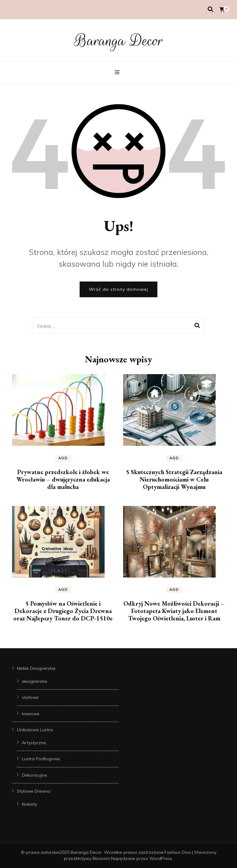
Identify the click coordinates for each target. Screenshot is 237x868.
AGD (63, 458)
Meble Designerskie (36, 668)
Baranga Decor (119, 41)
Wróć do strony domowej (118, 289)
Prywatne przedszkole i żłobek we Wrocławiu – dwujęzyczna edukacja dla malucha (63, 479)
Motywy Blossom (93, 858)
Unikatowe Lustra (35, 730)
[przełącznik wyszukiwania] (210, 9)
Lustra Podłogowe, (41, 759)
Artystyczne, (34, 743)
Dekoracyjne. (35, 775)
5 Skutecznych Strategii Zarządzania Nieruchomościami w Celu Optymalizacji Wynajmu (174, 479)
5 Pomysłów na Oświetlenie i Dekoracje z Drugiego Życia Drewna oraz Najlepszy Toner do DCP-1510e (63, 611)
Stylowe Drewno (34, 791)
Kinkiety (29, 804)
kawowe (31, 714)
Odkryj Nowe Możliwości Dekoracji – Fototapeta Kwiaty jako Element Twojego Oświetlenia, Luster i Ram (174, 611)
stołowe (30, 697)
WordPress (161, 858)
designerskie (35, 681)
